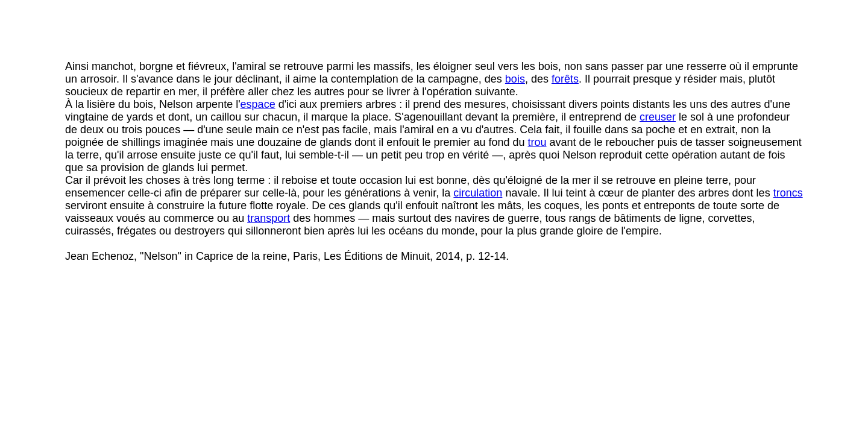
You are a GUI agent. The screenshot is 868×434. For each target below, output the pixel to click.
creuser (658, 117)
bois (515, 79)
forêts (565, 79)
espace (258, 104)
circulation (478, 193)
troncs (788, 193)
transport (269, 218)
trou (537, 142)
